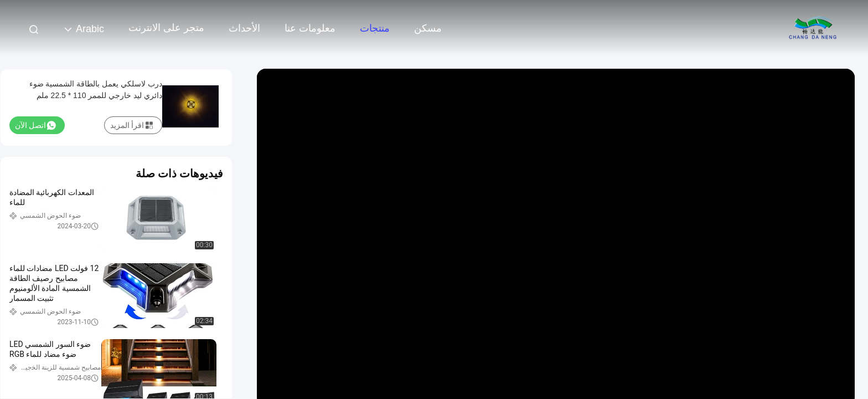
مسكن (428, 28)
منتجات (375, 28)
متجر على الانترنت (166, 28)
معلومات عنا (310, 28)
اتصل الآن (35, 125)
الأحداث (244, 28)
